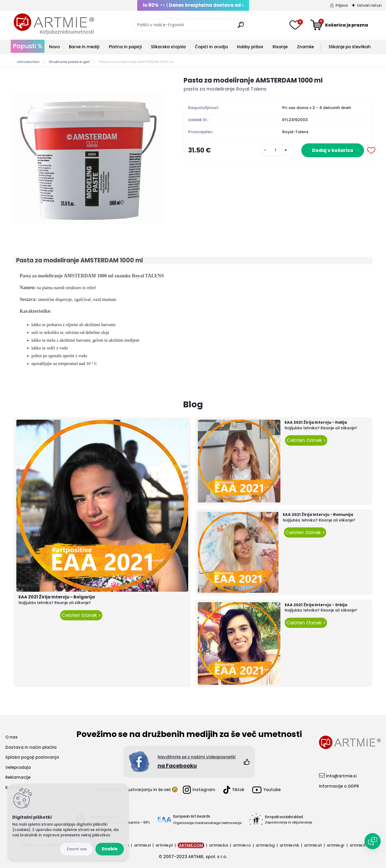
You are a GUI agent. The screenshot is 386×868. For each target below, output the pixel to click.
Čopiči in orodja (211, 47)
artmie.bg (265, 845)
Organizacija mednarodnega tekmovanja (207, 823)
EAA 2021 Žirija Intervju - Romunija (318, 515)
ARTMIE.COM (191, 845)
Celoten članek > (81, 615)
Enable (110, 849)
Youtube (266, 790)
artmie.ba (219, 845)
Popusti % (28, 46)
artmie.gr (336, 845)
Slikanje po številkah (350, 47)
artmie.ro (242, 845)
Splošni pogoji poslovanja (32, 757)
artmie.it (358, 845)
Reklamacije (18, 777)
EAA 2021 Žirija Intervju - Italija (316, 422)
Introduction (28, 62)
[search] (241, 27)
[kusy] (276, 150)
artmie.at (313, 845)
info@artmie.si (341, 776)
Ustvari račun (369, 5)
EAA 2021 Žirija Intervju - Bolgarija (57, 597)
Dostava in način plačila (31, 747)
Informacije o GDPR (339, 786)
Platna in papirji (125, 47)
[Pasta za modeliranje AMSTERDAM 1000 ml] (90, 152)
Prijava (342, 5)
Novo (54, 47)
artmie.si (142, 845)
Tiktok (234, 790)
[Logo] (54, 24)
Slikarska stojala (168, 47)
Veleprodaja (18, 767)
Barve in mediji (84, 47)
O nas (12, 737)
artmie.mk (289, 845)
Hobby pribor (250, 47)
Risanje (280, 47)
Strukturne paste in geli (69, 62)
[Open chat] (373, 841)
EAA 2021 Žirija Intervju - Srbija (316, 605)
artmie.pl (164, 845)
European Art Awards (192, 816)
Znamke (305, 47)
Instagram (199, 790)
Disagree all (77, 849)
